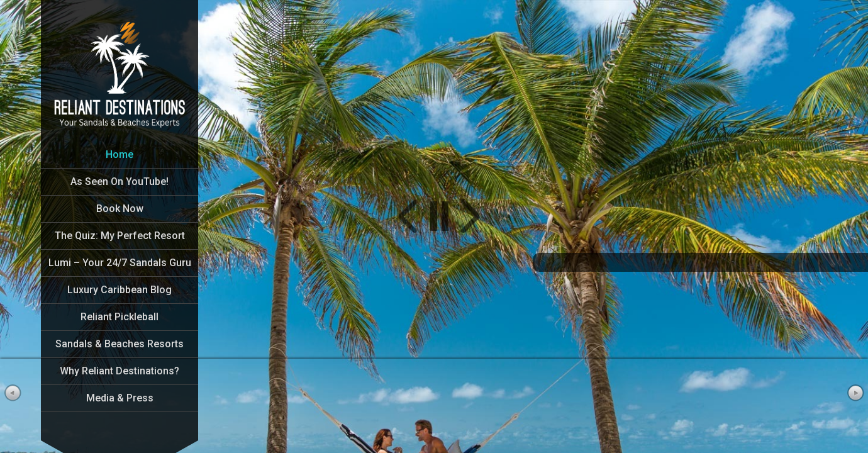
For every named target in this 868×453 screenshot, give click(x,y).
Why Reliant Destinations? (120, 371)
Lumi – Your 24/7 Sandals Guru (120, 263)
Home (120, 154)
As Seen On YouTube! (120, 182)
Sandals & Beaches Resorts (120, 344)
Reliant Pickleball (120, 317)
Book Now (120, 209)
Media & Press (120, 398)
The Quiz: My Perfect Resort (120, 236)
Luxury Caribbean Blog (120, 290)
